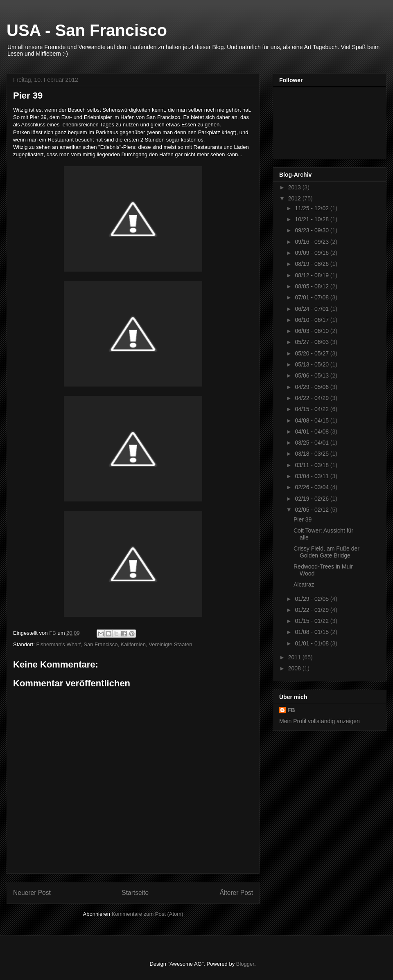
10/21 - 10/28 (312, 219)
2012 (295, 198)
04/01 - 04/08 (312, 432)
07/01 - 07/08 (312, 297)
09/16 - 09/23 (312, 242)
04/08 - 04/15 (312, 420)
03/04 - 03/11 (312, 476)
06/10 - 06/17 (312, 320)
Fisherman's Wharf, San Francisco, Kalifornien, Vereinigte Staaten (114, 644)
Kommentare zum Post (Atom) (148, 914)
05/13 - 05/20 (312, 364)
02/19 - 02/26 (312, 499)
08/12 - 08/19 (312, 275)
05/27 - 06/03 (312, 342)
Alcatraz (304, 584)
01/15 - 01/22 (312, 621)
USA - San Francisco (87, 30)
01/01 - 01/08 (312, 643)
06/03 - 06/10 (312, 331)
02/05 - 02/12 (312, 510)
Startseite (135, 893)
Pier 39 (303, 519)
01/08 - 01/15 (312, 632)
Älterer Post (236, 893)
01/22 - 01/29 (312, 610)
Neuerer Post (32, 893)
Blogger (245, 964)
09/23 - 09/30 (312, 230)
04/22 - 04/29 (312, 398)
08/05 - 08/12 (312, 286)
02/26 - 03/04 (312, 487)
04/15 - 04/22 (312, 409)
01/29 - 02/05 (312, 599)
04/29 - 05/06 (312, 387)
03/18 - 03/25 (312, 454)
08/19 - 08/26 (312, 264)
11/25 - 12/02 (312, 208)
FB (291, 710)
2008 (295, 668)
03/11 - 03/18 (312, 465)
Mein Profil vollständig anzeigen (320, 721)
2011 (295, 657)
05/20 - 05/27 (312, 353)
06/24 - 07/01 (312, 309)
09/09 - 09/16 (312, 253)
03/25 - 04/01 (312, 443)
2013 (295, 187)
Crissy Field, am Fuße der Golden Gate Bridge (326, 552)
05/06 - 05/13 (312, 375)
